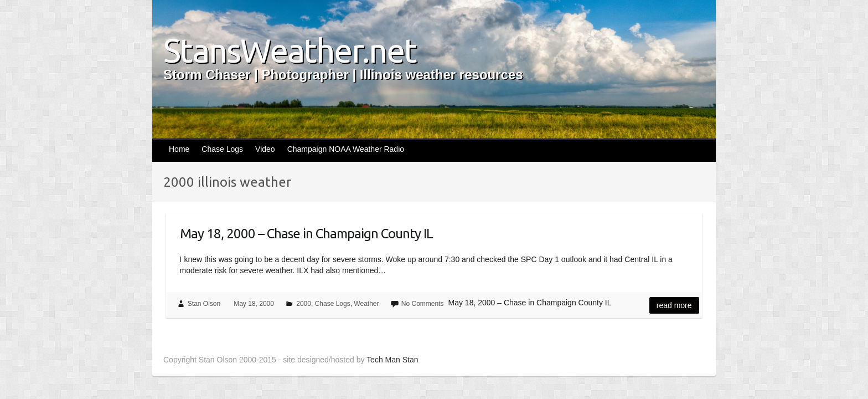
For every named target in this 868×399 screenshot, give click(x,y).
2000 (304, 304)
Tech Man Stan (392, 360)
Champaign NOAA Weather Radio (346, 149)
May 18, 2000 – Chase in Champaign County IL (306, 233)
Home (179, 149)
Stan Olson (204, 304)
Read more (674, 305)
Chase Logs (222, 149)
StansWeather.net (290, 50)
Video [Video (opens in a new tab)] (265, 149)
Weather (366, 304)
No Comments (423, 304)
